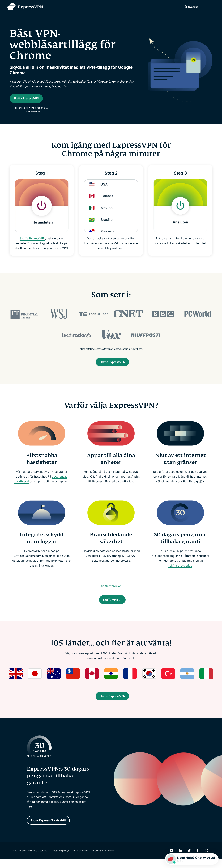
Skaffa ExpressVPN (32, 240)
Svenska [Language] (187, 7)
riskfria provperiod (180, 569)
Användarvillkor (80, 859)
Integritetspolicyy (61, 859)
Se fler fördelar (111, 589)
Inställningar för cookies (103, 859)
